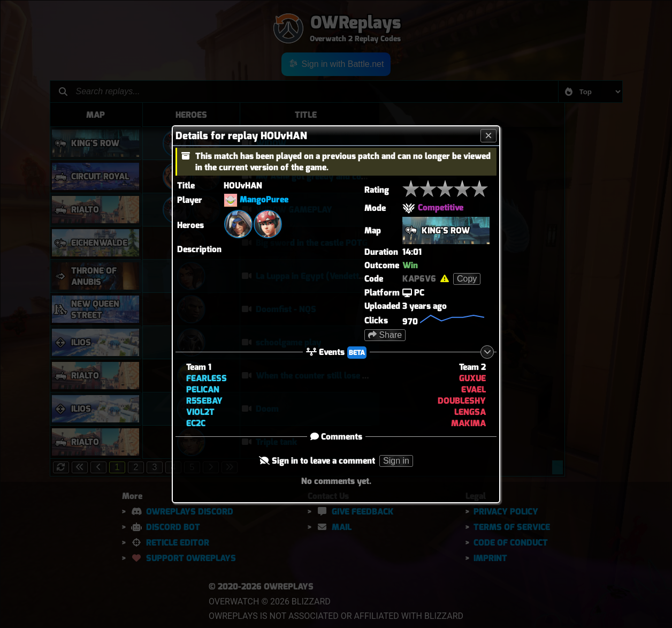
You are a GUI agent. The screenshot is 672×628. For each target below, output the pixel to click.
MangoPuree (264, 199)
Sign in (396, 461)
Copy (467, 279)
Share (385, 335)
